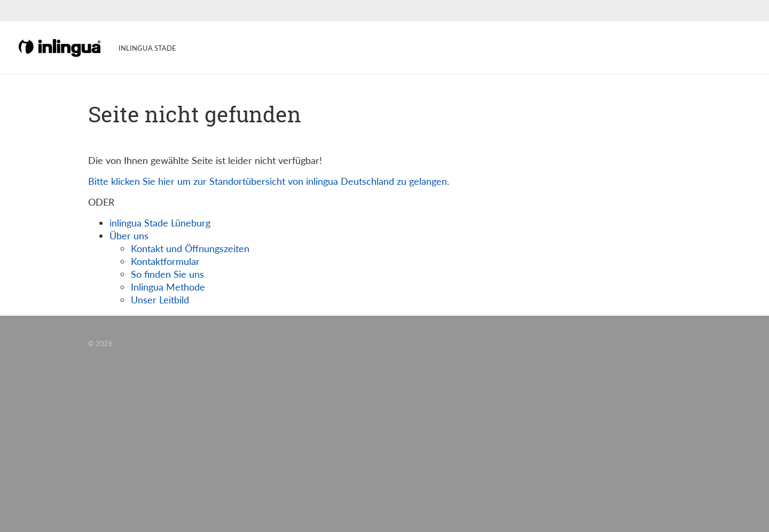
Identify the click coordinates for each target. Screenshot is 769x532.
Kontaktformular (165, 261)
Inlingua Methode (168, 287)
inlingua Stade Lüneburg (160, 223)
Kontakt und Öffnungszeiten (190, 248)
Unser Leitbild (160, 300)
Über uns (129, 236)
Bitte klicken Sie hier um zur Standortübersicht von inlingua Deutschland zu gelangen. (269, 181)
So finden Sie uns (167, 274)
